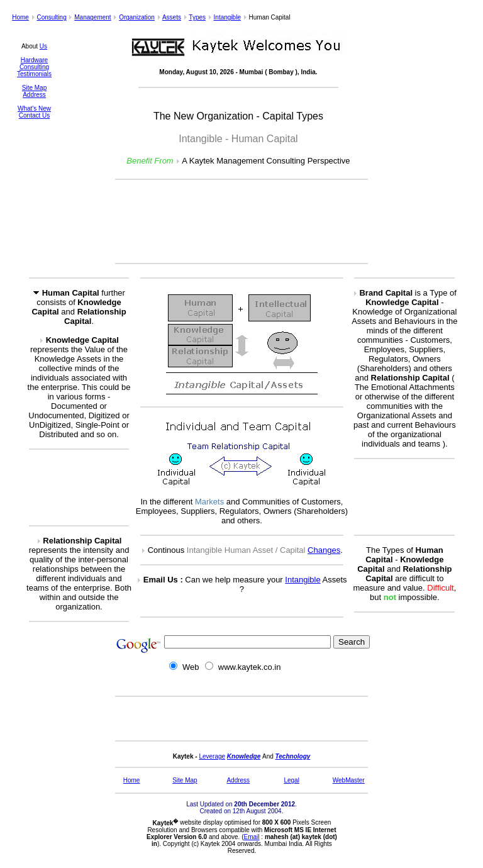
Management (92, 17)
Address (34, 95)
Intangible (227, 17)
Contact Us (34, 115)
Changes (324, 550)
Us (43, 46)
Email (252, 837)
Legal (291, 780)
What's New (34, 108)
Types (197, 17)
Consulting (51, 17)
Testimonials (34, 74)
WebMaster (349, 780)
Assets (172, 17)
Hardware (34, 60)
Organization (137, 17)
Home (20, 17)
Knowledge (244, 756)
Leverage (212, 756)
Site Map (34, 88)
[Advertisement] (241, 221)
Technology (293, 756)
